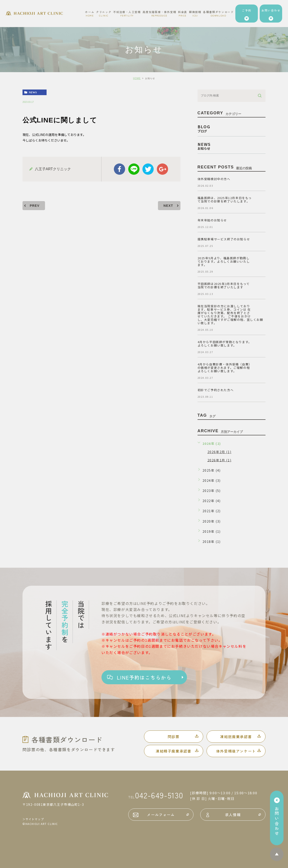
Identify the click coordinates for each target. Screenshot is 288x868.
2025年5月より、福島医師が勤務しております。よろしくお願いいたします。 (224, 261)
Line (134, 169)
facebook (119, 169)
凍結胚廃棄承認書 (236, 737)
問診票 (174, 737)
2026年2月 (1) (219, 452)
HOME (137, 78)
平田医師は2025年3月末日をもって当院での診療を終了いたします (224, 285)
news (33, 92)
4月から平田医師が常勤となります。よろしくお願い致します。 (225, 344)
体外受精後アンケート (236, 751)
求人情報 (233, 815)
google (162, 169)
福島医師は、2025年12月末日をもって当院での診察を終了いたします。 (225, 200)
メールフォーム (161, 815)
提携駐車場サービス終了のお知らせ (224, 239)
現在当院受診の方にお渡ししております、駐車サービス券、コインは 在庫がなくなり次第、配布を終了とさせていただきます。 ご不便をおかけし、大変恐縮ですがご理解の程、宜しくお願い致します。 (230, 315)
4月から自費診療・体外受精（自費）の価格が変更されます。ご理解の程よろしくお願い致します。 (225, 368)
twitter (148, 169)
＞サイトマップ (33, 819)
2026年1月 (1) (219, 460)
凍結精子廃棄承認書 (173, 751)
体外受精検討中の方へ (214, 179)
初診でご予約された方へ (216, 390)
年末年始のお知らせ (212, 220)
